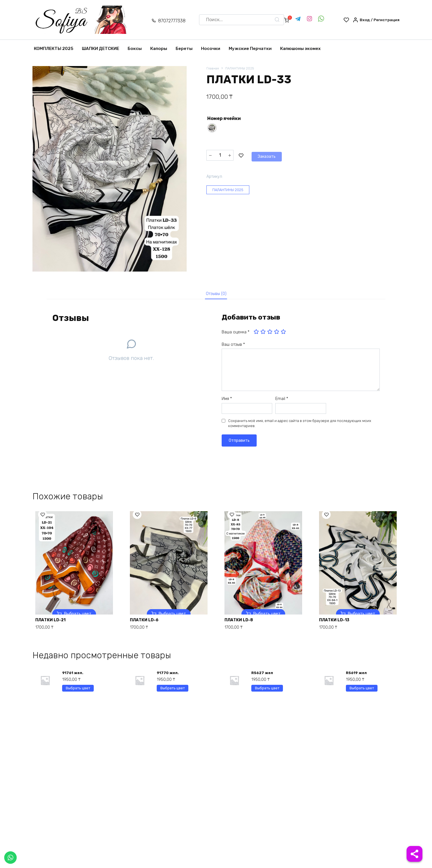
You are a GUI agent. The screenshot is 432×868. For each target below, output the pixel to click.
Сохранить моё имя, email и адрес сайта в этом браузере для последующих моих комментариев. (300, 426)
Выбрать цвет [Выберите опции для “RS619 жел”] (362, 693)
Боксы (135, 49)
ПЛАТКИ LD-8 (242, 622)
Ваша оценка (235, 335)
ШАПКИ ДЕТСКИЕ (101, 49)
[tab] (216, 295)
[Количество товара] (220, 155)
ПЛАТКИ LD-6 (147, 622)
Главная (213, 69)
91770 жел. (168, 677)
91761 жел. (74, 677)
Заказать (254, 155)
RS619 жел (357, 677)
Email (282, 401)
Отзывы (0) (216, 295)
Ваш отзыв (233, 347)
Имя (227, 401)
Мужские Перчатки (250, 49)
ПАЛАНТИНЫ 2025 (242, 69)
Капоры (159, 49)
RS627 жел (263, 677)
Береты (184, 49)
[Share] (414, 854)
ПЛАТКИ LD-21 (54, 622)
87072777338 (167, 21)
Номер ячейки (224, 119)
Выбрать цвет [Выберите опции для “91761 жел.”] (78, 693)
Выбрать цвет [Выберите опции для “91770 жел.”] (173, 693)
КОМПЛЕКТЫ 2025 (54, 49)
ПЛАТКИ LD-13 (338, 622)
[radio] (212, 128)
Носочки (211, 49)
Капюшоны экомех (300, 49)
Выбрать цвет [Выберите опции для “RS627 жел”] (267, 693)
